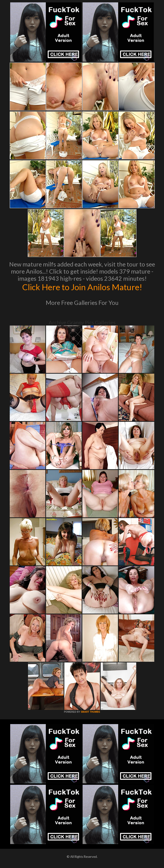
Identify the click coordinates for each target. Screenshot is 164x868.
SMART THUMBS (90, 712)
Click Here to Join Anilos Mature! (82, 287)
